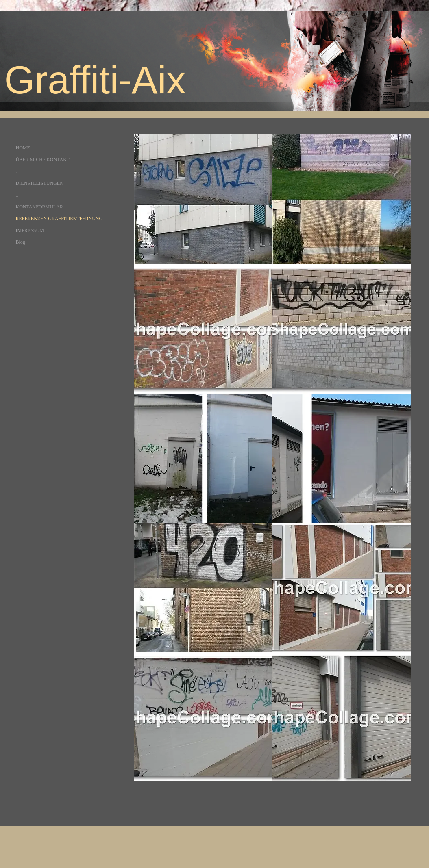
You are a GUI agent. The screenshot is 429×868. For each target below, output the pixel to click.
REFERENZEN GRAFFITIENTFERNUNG (59, 219)
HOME (23, 148)
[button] (203, 199)
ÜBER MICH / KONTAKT (43, 160)
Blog (21, 242)
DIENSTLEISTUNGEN (40, 183)
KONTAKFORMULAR (39, 207)
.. (17, 195)
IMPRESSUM (30, 230)
